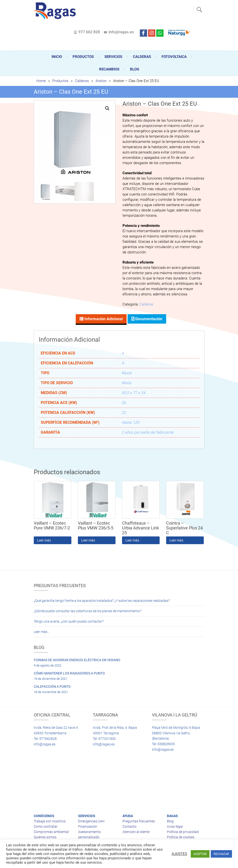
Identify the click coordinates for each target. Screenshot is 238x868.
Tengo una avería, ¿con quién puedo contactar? (69, 621)
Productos (83, 57)
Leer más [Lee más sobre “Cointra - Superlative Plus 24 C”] (176, 540)
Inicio (57, 57)
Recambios (109, 69)
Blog (135, 69)
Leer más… (42, 632)
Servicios (113, 57)
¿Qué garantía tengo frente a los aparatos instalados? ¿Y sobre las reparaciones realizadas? (102, 601)
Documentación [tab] (148, 319)
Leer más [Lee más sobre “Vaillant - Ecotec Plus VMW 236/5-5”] (88, 540)
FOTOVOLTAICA (174, 57)
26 (124, 403)
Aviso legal (175, 826)
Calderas (82, 81)
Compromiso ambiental (51, 832)
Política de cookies (181, 837)
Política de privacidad (183, 832)
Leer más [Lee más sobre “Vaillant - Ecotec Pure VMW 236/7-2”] (44, 540)
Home (41, 81)
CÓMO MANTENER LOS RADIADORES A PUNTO (69, 673)
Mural (126, 373)
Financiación (88, 826)
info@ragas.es (121, 32)
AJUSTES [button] (179, 854)
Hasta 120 (130, 422)
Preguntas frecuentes (139, 821)
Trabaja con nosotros (50, 821)
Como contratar (46, 826)
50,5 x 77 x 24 (133, 393)
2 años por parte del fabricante (147, 432)
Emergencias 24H (91, 821)
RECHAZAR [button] (221, 854)
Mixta (126, 383)
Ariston (101, 81)
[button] (107, 108)
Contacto (129, 826)
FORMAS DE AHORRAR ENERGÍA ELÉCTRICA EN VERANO (77, 660)
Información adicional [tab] (103, 319)
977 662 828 (89, 32)
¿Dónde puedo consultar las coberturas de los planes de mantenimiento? (88, 611)
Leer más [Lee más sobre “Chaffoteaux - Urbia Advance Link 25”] (132, 540)
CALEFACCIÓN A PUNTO (52, 687)
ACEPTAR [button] (200, 854)
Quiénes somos (45, 837)
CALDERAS (142, 57)
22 (124, 413)
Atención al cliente (136, 832)
